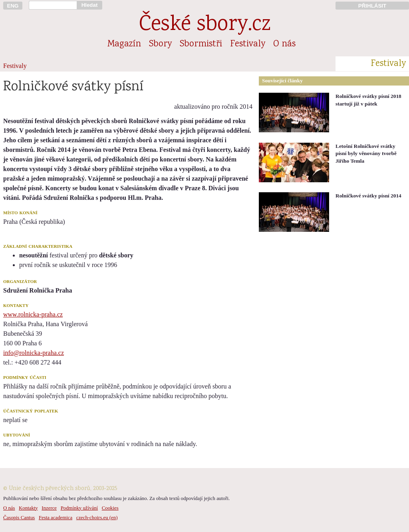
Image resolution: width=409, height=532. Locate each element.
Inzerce (49, 508)
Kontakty (28, 508)
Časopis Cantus (19, 518)
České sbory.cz (205, 25)
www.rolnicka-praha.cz (33, 314)
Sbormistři (201, 44)
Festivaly (248, 44)
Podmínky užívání (79, 508)
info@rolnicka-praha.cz (34, 353)
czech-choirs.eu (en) (97, 518)
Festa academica (56, 518)
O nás (284, 44)
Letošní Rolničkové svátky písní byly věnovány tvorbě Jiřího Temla (366, 153)
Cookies (110, 508)
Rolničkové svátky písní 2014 (368, 196)
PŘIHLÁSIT (372, 6)
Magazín (124, 44)
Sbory (160, 44)
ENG (13, 6)
